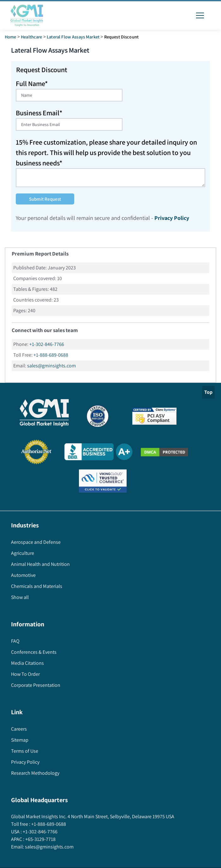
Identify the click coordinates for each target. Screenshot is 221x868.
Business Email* (39, 113)
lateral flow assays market (73, 37)
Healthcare (32, 37)
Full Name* (32, 83)
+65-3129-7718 (40, 839)
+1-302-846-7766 (47, 344)
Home (11, 37)
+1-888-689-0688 (51, 355)
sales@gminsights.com (51, 366)
